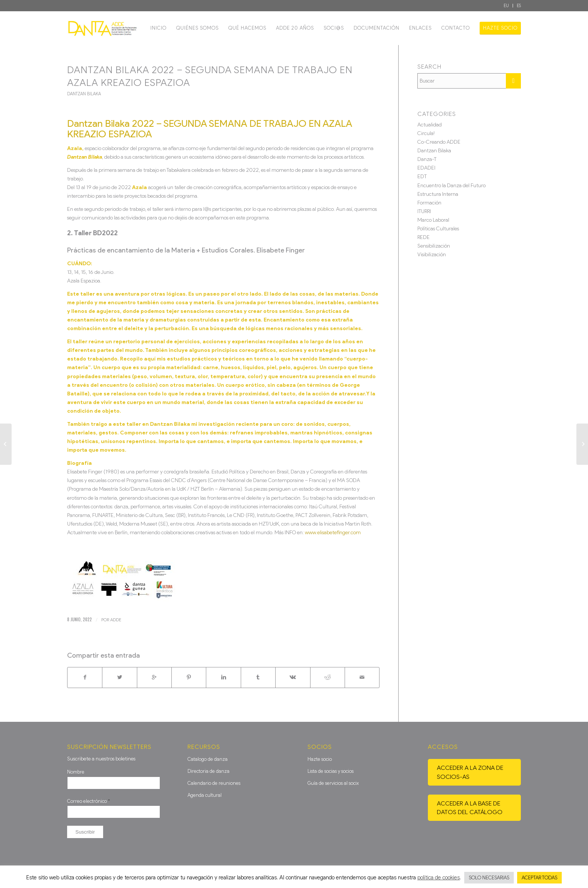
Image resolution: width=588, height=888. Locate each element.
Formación (429, 203)
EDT (422, 177)
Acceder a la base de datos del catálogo (470, 808)
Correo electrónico (88, 801)
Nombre (76, 772)
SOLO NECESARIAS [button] (489, 878)
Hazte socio (320, 759)
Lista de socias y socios (331, 771)
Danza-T (427, 159)
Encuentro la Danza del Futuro (451, 186)
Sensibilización (434, 246)
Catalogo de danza (208, 759)
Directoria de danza (208, 771)
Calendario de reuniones (214, 783)
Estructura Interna (438, 194)
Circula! (426, 133)
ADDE (116, 620)
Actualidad (430, 125)
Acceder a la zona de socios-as (470, 772)
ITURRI (424, 211)
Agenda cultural (205, 795)
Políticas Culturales (438, 229)
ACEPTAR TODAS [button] (539, 878)
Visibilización (432, 255)
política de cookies (439, 877)
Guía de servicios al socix (333, 783)
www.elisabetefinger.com (333, 533)
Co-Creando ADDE (439, 142)
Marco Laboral (433, 220)
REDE (424, 237)
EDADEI (426, 168)
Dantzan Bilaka (84, 94)
